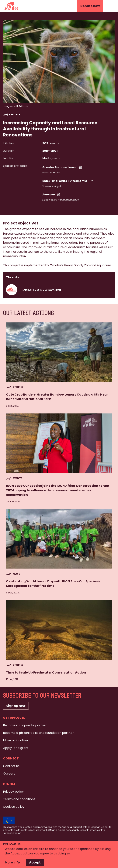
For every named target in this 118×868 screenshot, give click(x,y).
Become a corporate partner (25, 725)
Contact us (11, 766)
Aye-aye (52, 194)
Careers (9, 773)
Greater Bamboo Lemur (63, 167)
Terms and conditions (19, 799)
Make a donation (15, 740)
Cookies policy (14, 807)
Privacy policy (13, 792)
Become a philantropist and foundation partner (38, 733)
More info (12, 862)
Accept (35, 862)
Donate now (90, 6)
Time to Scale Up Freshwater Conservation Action (46, 672)
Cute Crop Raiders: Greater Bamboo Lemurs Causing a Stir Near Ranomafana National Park (57, 397)
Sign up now (16, 706)
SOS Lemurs (51, 143)
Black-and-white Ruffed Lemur (68, 181)
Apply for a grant (16, 748)
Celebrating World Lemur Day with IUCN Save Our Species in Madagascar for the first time (54, 584)
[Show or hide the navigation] (110, 6)
